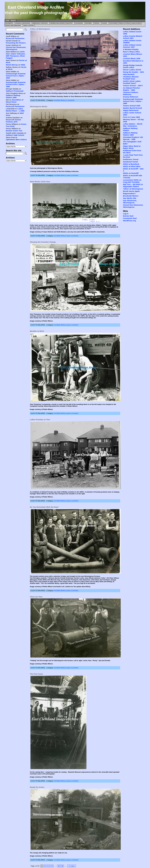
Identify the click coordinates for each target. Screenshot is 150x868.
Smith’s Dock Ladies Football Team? (132, 82)
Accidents (9, 23)
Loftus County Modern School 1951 (133, 37)
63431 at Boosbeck (131, 164)
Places (104, 23)
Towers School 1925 (132, 106)
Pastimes (89, 23)
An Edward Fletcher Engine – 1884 (131, 89)
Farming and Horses (57, 23)
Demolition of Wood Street (15, 101)
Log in (126, 214)
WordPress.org (129, 221)
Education (26, 23)
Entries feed (128, 216)
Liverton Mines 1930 (132, 58)
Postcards (113, 23)
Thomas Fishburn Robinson (131, 93)
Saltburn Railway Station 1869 (13, 96)
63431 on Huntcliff (131, 173)
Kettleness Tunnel (131, 159)
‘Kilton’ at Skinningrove (40, 29)
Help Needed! (129, 74)
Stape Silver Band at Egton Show (132, 147)
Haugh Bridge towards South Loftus (133, 66)
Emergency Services (40, 23)
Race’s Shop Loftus (131, 52)
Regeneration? (129, 193)
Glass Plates (136, 23)
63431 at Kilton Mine (132, 166)
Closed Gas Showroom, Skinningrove (16, 48)
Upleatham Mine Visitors (16, 140)
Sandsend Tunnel (130, 162)
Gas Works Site (130, 198)
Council (18, 23)
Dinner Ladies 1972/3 (132, 70)
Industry (69, 23)
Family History (29, 25)
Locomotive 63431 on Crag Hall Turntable (132, 181)
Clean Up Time (36, 597)
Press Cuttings (124, 23)
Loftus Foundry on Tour (40, 420)
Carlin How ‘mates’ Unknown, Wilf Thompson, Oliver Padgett (16, 55)
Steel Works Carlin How (40, 182)
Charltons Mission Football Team (131, 78)
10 (59, 866)
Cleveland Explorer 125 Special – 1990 (133, 138)
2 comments (70, 100)
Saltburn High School (15, 135)
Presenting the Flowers (16, 43)
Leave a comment (72, 175)
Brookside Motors (131, 196)
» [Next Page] (68, 866)
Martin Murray (12, 65)
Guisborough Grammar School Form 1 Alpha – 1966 (16, 76)
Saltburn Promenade (15, 91)
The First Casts (36, 674)
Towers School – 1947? (133, 86)
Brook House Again (131, 191)
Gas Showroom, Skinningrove (130, 202)
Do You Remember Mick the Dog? (44, 507)
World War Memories (13, 25)
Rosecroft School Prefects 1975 (13, 121)
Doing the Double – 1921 (133, 72)
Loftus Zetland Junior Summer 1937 (132, 46)
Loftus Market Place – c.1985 (15, 110)
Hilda (23, 65)
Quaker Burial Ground (132, 108)
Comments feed (130, 218)
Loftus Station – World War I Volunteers (133, 125)
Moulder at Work (37, 331)
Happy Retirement (131, 110)
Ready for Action (37, 787)
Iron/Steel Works (60, 100)
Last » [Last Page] (73, 866)
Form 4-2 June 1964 (131, 117)
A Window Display (131, 49)
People (97, 23)
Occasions (79, 23)
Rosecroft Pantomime (15, 38)
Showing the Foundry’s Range (43, 242)
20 (62, 866)
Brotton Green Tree (14, 131)
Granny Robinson (131, 97)
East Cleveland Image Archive (36, 7)
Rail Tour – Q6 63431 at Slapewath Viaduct (133, 185)
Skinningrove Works (39, 106)
